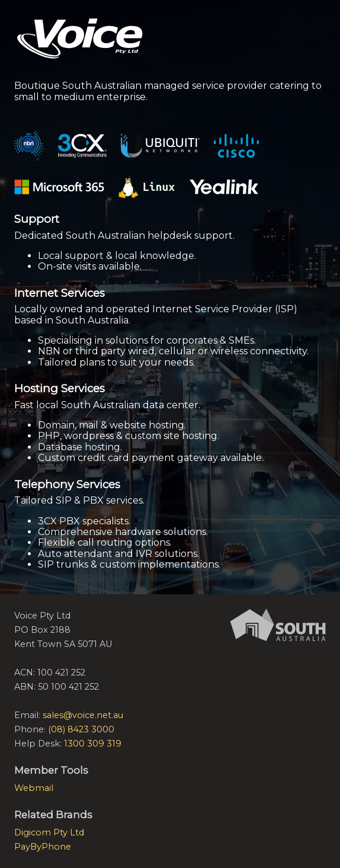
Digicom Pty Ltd (49, 832)
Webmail (34, 788)
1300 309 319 (93, 744)
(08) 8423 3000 (81, 729)
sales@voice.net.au (83, 715)
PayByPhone (43, 847)
